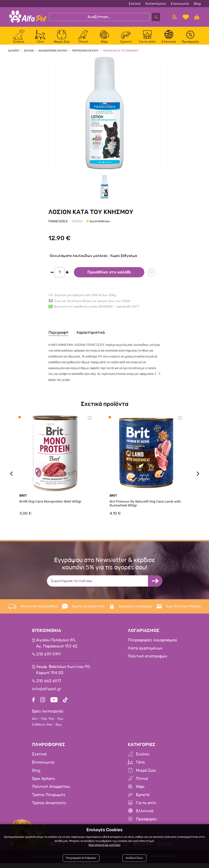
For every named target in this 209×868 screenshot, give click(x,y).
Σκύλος (143, 759)
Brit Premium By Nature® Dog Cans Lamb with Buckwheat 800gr (145, 507)
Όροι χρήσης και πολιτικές (104, 845)
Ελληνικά (145, 816)
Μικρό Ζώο (146, 775)
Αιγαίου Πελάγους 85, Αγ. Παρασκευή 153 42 (57, 647)
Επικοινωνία (180, 4)
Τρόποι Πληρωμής (49, 800)
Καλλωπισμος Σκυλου (52, 54)
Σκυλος (28, 54)
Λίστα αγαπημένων (145, 652)
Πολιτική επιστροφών (148, 660)
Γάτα (140, 767)
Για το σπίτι (146, 808)
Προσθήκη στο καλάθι (109, 276)
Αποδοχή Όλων (134, 858)
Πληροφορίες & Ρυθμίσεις (81, 858)
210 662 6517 (49, 685)
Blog (197, 4)
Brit (23, 499)
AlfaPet (14, 54)
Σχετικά (135, 4)
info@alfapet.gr (47, 693)
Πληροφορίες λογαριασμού (152, 644)
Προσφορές (146, 824)
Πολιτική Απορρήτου (51, 792)
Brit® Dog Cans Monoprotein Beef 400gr (50, 505)
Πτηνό (142, 783)
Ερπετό (143, 800)
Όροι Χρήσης (44, 783)
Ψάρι (140, 792)
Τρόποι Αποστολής (49, 808)
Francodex (58, 225)
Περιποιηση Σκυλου (83, 54)
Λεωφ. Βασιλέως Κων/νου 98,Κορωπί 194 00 (64, 674)
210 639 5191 (49, 658)
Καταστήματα (156, 4)
